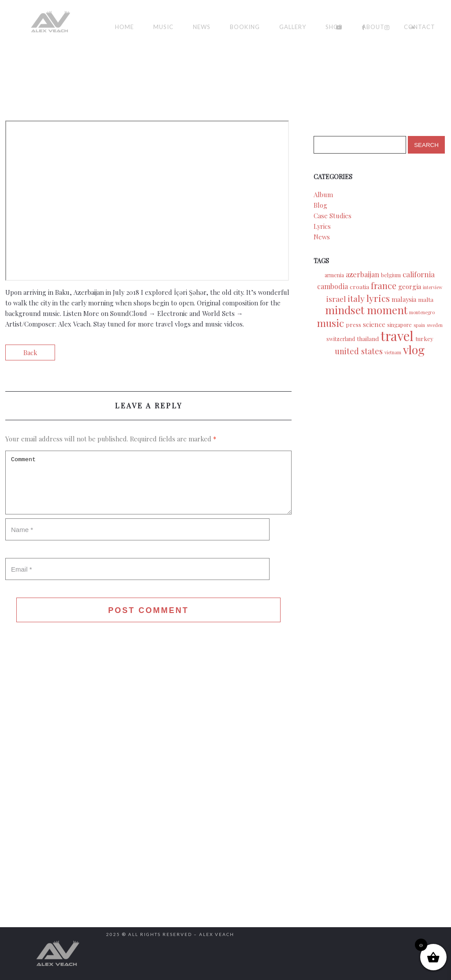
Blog (320, 205)
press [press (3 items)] (353, 324)
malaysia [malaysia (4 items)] (404, 299)
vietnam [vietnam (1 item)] (393, 352)
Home (124, 27)
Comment (148, 483)
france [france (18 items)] (384, 285)
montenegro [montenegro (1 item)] (422, 312)
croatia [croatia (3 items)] (359, 286)
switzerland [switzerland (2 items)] (341, 339)
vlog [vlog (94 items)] (414, 349)
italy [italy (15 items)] (356, 298)
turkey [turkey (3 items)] (424, 338)
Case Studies (333, 216)
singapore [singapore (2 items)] (399, 325)
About (373, 27)
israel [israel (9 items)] (336, 299)
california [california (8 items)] (419, 274)
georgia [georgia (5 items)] (410, 286)
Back (30, 352)
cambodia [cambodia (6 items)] (333, 286)
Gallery (293, 27)
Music (163, 27)
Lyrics (322, 226)
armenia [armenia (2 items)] (334, 275)
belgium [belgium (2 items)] (391, 275)
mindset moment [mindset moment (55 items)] (366, 310)
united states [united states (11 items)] (359, 351)
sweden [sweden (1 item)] (435, 325)
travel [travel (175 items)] (397, 336)
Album (323, 195)
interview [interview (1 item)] (433, 287)
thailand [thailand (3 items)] (368, 338)
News (202, 27)
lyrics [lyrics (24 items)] (378, 298)
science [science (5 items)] (374, 324)
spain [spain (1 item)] (419, 325)
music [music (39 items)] (331, 323)
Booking (245, 27)
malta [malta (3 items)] (426, 299)
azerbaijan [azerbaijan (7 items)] (362, 274)
